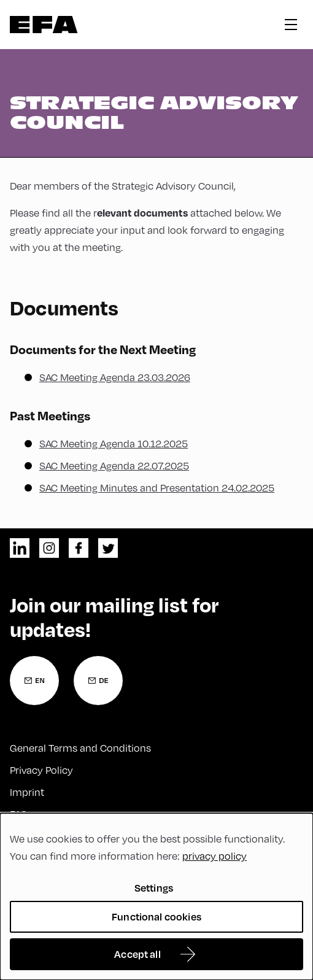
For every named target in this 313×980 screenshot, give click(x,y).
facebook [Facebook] (79, 548)
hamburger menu (291, 25)
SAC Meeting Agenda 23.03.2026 (115, 377)
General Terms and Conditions (80, 748)
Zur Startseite (44, 25)
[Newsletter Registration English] (34, 681)
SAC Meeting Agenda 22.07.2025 (114, 466)
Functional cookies (156, 916)
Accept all (137, 954)
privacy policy (214, 856)
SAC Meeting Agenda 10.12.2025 (114, 444)
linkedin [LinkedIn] (20, 548)
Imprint (27, 792)
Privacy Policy (41, 770)
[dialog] (156, 897)
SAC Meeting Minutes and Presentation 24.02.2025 (157, 488)
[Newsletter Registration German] (98, 681)
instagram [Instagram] (49, 548)
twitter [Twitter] (108, 548)
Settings (154, 888)
